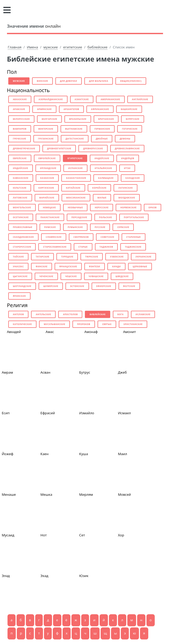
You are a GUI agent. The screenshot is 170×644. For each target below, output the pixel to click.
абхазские (20, 99)
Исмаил (124, 413)
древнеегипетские (59, 148)
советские (108, 237)
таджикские (133, 247)
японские (19, 296)
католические (23, 324)
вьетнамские (74, 129)
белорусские (21, 119)
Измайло (87, 413)
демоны (125, 139)
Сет (82, 535)
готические (130, 129)
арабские (19, 109)
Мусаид (8, 535)
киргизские (46, 188)
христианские (133, 324)
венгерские (46, 129)
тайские (18, 257)
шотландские (22, 286)
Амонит (130, 332)
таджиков (106, 247)
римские (50, 227)
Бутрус (85, 372)
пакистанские (50, 217)
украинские (143, 257)
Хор (121, 535)
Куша (84, 454)
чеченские (46, 276)
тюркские (92, 257)
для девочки (69, 81)
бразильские (78, 119)
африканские (100, 109)
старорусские (22, 247)
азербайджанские (51, 99)
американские (110, 99)
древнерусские (93, 148)
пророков (84, 324)
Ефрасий (48, 413)
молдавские (127, 198)
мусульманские (54, 324)
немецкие (49, 207)
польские (106, 217)
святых (107, 324)
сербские (123, 227)
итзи (127, 168)
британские (106, 119)
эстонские (77, 286)
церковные (140, 266)
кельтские (20, 188)
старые (83, 247)
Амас (50, 332)
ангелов (19, 314)
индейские (102, 158)
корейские (99, 188)
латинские (125, 188)
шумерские (51, 286)
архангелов (71, 109)
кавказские (21, 178)
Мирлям (86, 494)
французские (68, 266)
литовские (20, 198)
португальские (134, 217)
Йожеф (8, 454)
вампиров (20, 129)
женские (42, 81)
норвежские (128, 207)
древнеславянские (127, 148)
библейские (97, 47)
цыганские (20, 276)
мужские (51, 47)
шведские (122, 276)
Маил (123, 454)
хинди (116, 266)
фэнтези (95, 266)
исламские (143, 314)
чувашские (96, 276)
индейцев (128, 158)
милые (102, 198)
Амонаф (91, 332)
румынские (75, 227)
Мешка (46, 494)
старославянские (55, 247)
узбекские (117, 257)
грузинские (46, 139)
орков (153, 207)
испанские (75, 168)
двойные (102, 139)
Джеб (122, 372)
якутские (129, 286)
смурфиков (81, 237)
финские (42, 266)
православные (23, 227)
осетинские (21, 217)
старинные (134, 237)
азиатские (82, 99)
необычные (75, 207)
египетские (73, 47)
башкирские (129, 109)
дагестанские (75, 139)
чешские (71, 276)
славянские (54, 237)
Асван (45, 372)
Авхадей (14, 332)
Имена (32, 47)
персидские (79, 217)
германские (102, 129)
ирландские (48, 168)
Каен (44, 454)
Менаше (9, 494)
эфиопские (104, 286)
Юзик (84, 576)
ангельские (43, 314)
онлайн (34, 26)
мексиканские (76, 198)
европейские (47, 158)
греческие (20, 139)
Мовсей (124, 494)
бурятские (132, 119)
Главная (15, 47)
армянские (44, 109)
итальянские (103, 168)
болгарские (49, 119)
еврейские (20, 158)
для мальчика (99, 81)
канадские (133, 178)
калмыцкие (106, 178)
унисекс (18, 266)
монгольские (22, 207)
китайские (73, 188)
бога (121, 314)
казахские (47, 178)
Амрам (8, 372)
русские (100, 227)
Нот (43, 535)
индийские (21, 168)
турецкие (67, 257)
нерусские (102, 207)
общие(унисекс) (131, 81)
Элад (6, 576)
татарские (42, 257)
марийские (47, 198)
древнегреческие (24, 148)
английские (140, 99)
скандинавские (23, 237)
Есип (6, 413)
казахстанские (76, 178)
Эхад (44, 576)
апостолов (70, 314)
